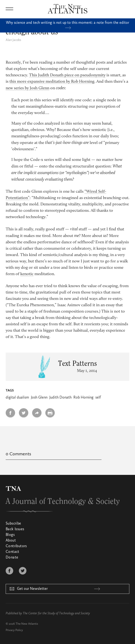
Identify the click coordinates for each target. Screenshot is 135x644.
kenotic (27, 274)
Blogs (10, 535)
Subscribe (13, 524)
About (11, 541)
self (98, 398)
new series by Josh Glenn (27, 88)
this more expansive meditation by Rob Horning (52, 82)
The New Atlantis (27, 624)
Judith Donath (60, 398)
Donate (12, 558)
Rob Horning (83, 398)
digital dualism (17, 398)
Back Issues (15, 529)
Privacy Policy (14, 630)
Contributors (16, 546)
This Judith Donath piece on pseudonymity (67, 75)
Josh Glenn (39, 398)
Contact (13, 552)
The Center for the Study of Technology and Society (56, 613)
